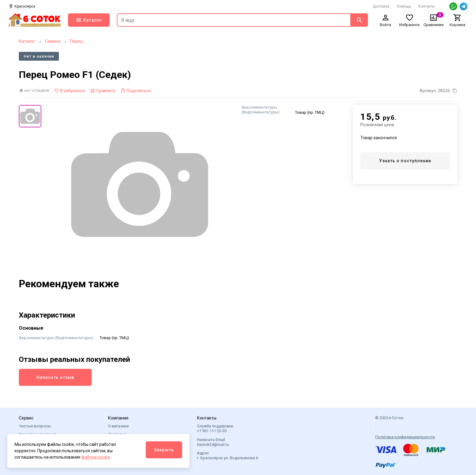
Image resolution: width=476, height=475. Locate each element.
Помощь (404, 6)
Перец (76, 41)
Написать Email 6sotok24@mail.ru (213, 442)
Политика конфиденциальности (405, 437)
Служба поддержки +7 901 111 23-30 (215, 428)
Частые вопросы (35, 426)
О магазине (118, 426)
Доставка (381, 6)
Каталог (27, 41)
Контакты (427, 6)
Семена (53, 41)
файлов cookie (96, 457)
